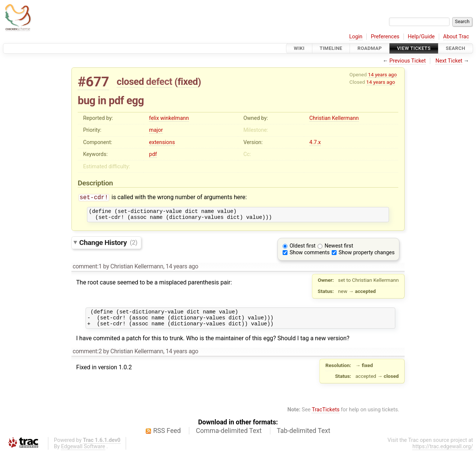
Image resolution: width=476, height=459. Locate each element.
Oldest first (303, 249)
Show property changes (367, 256)
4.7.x (315, 142)
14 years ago (382, 74)
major (156, 130)
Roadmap (370, 48)
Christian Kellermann (334, 118)
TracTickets (326, 416)
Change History (108, 245)
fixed (188, 82)
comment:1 (87, 269)
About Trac (456, 37)
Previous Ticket (408, 61)
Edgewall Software (83, 453)
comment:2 (87, 358)
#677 (93, 82)
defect (159, 82)
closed (130, 82)
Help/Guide (421, 37)
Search (456, 48)
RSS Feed (167, 437)
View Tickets (414, 48)
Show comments (310, 256)
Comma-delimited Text (229, 437)
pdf (153, 154)
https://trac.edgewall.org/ (443, 453)
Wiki (299, 48)
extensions (162, 142)
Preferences (385, 37)
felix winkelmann (169, 118)
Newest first (339, 249)
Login (356, 37)
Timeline (331, 48)
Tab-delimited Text (303, 437)
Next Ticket (449, 61)
